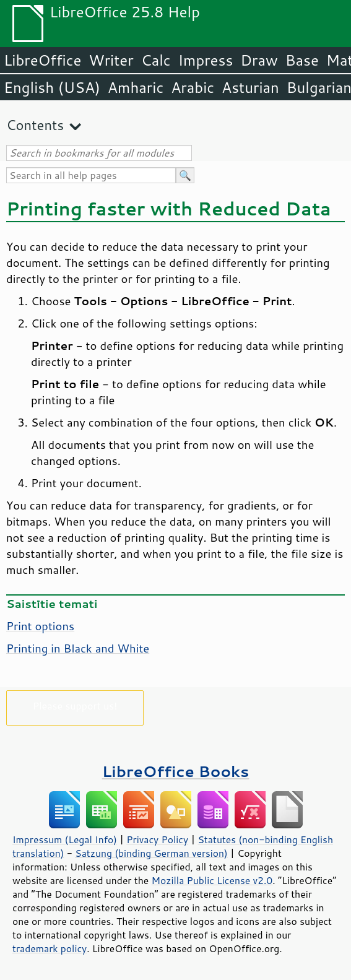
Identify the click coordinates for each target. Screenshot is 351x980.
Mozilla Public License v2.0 (212, 880)
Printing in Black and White (78, 648)
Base (302, 60)
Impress (206, 60)
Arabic (193, 87)
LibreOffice (42, 60)
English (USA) (52, 87)
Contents (35, 125)
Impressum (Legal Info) (65, 839)
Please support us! (75, 705)
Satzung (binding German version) (151, 853)
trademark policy (50, 948)
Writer (111, 60)
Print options (40, 626)
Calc (156, 60)
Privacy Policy (157, 839)
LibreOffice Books (176, 771)
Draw (259, 60)
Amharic (136, 87)
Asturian (250, 87)
